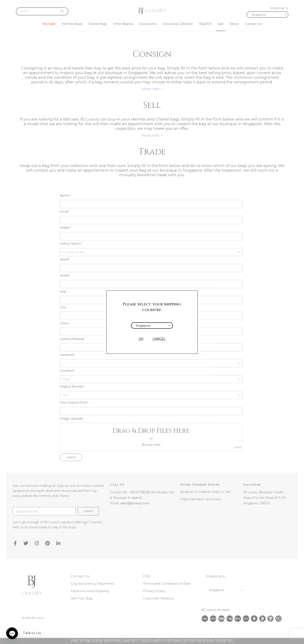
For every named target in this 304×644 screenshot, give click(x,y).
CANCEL (159, 339)
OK (141, 339)
